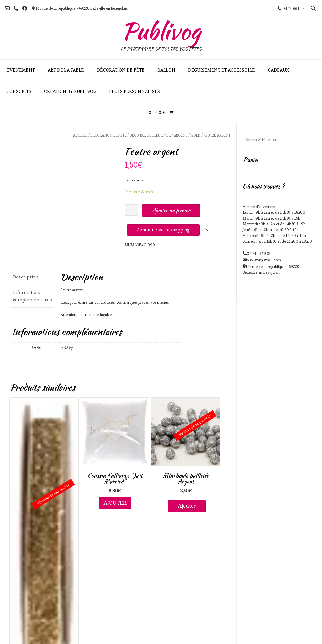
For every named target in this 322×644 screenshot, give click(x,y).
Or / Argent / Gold (183, 135)
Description (26, 277)
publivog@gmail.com (264, 260)
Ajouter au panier (171, 210)
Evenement (21, 70)
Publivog (161, 31)
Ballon (166, 70)
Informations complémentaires (32, 296)
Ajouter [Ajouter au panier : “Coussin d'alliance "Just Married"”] (115, 503)
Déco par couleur (146, 135)
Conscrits (19, 91)
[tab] (32, 277)
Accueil (80, 135)
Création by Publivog (70, 91)
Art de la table (66, 70)
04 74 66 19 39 (259, 254)
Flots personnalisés (135, 91)
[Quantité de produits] (132, 210)
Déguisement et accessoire (222, 70)
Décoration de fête (121, 70)
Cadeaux (279, 70)
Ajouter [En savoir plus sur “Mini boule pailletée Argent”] (187, 506)
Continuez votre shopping (163, 230)
